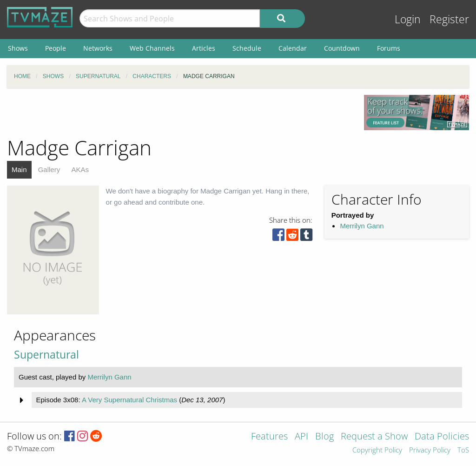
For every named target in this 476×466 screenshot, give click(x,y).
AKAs (80, 170)
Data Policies (442, 437)
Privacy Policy (430, 450)
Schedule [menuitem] (247, 48)
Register (449, 19)
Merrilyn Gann (362, 226)
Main (19, 170)
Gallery (49, 170)
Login (408, 19)
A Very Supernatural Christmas (129, 400)
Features (269, 437)
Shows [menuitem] (18, 48)
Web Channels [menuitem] (152, 48)
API (301, 437)
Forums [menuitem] (389, 48)
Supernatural (46, 355)
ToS (463, 450)
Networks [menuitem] (98, 48)
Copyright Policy (377, 450)
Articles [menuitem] (204, 48)
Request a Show (374, 437)
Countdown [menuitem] (342, 48)
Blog (324, 437)
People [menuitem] (56, 48)
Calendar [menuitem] (293, 48)
